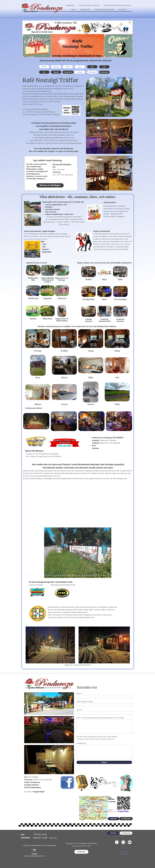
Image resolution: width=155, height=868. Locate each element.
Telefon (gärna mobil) (85, 702)
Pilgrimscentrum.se (86, 617)
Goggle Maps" (39, 792)
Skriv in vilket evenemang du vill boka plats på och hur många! (100, 718)
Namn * (79, 693)
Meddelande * (82, 743)
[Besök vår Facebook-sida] (117, 842)
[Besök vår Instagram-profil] (123, 842)
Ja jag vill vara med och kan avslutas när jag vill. (96, 739)
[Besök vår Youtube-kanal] (130, 842)
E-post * (79, 710)
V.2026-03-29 (123, 847)
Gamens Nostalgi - (38, 585)
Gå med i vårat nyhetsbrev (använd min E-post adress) (97, 737)
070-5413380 (33, 777)
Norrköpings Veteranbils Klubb (63, 585)
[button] (25, 575)
